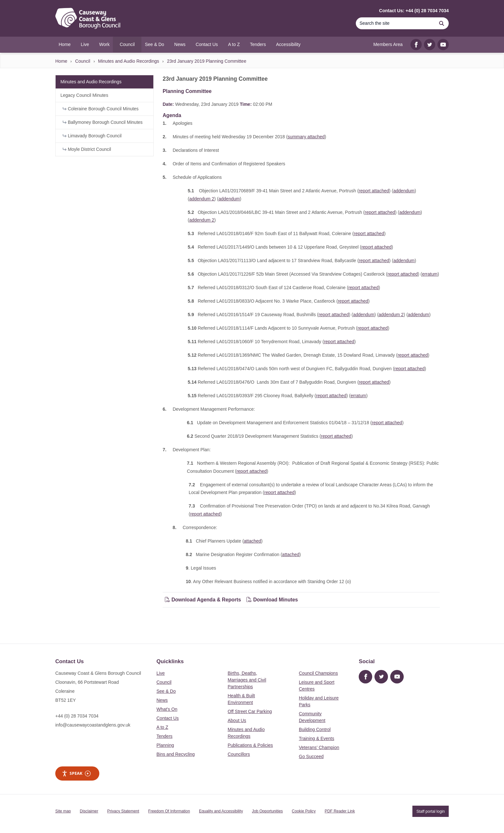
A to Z (162, 727)
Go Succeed (311, 756)
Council (83, 61)
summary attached (306, 137)
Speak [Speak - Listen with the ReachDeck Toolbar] (76, 773)
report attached (374, 191)
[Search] (395, 23)
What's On (167, 709)
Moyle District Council (87, 149)
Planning (165, 745)
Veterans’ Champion (319, 747)
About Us (237, 720)
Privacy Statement (123, 811)
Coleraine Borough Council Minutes (101, 109)
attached (253, 541)
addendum (404, 191)
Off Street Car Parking (250, 711)
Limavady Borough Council (92, 136)
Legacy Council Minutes (84, 95)
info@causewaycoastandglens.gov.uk (93, 725)
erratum (430, 274)
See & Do (166, 691)
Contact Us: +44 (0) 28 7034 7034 (414, 11)
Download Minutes (272, 600)
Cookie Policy (304, 811)
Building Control (315, 729)
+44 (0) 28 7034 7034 (77, 716)
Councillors (239, 754)
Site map (63, 811)
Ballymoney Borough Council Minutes (103, 122)
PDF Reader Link (340, 811)
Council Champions (318, 673)
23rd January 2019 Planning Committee (207, 61)
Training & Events (317, 738)
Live (161, 673)
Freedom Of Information (169, 811)
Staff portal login (430, 811)
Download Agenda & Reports (203, 600)
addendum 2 (202, 199)
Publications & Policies (250, 745)
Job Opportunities (267, 811)
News (162, 700)
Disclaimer (89, 811)
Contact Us (168, 718)
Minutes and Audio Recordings (129, 61)
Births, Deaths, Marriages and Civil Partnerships (247, 680)
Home (61, 61)
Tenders (165, 736)
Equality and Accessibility (221, 811)
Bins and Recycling (176, 754)
